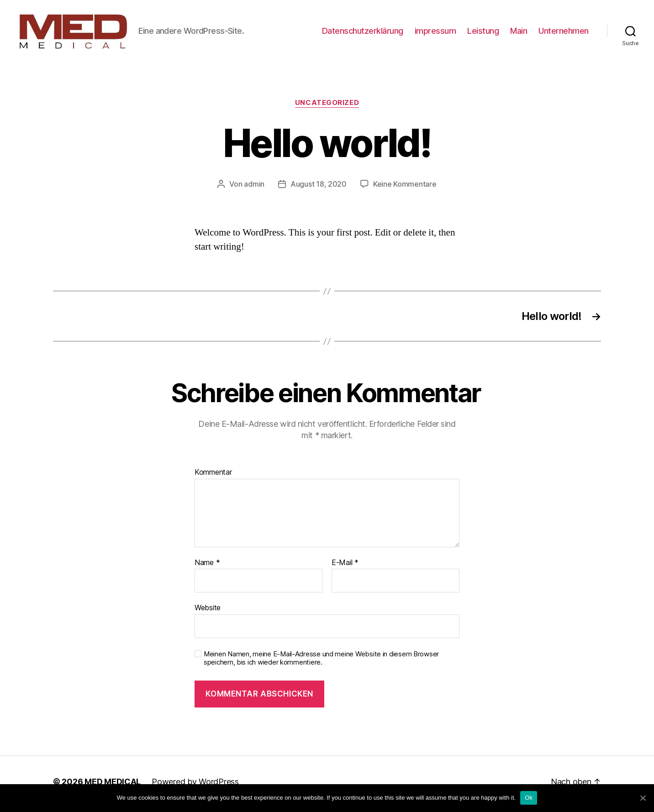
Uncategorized (327, 107)
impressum (435, 33)
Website (208, 612)
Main (519, 33)
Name (207, 567)
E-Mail (345, 567)
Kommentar (213, 477)
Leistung (483, 33)
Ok (529, 798)
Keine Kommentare (405, 189)
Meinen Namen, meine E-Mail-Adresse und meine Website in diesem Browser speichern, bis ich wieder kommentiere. (321, 663)
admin (254, 189)
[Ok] (643, 798)
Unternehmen (564, 33)
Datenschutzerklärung (363, 33)
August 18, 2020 (319, 189)
